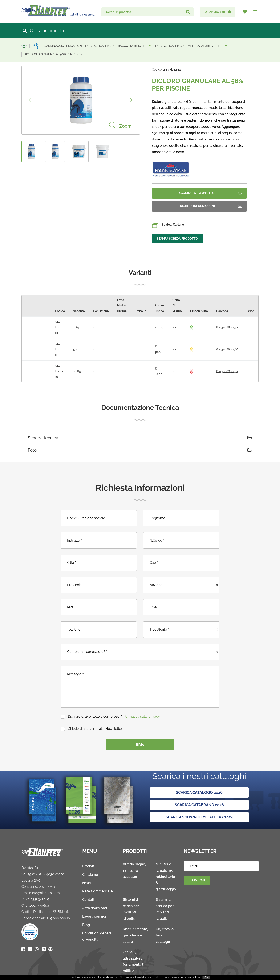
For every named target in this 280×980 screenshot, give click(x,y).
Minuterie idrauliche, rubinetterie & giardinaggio (166, 860)
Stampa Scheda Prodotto (177, 239)
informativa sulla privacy (141, 700)
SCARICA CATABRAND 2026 (199, 788)
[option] (81, 100)
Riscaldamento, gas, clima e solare (135, 919)
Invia (140, 728)
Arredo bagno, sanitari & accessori (134, 854)
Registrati (197, 864)
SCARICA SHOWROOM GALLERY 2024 (199, 801)
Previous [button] (30, 100)
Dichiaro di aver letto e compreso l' (110, 700)
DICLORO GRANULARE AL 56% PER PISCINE (54, 54)
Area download (95, 892)
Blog (86, 908)
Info (197, 977)
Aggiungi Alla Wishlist (210, 193)
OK (206, 977)
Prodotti (89, 850)
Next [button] (131, 100)
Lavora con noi (94, 900)
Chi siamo (90, 858)
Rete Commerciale (98, 875)
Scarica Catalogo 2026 (199, 776)
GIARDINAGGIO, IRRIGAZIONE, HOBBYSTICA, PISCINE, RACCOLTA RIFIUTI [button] (97, 46)
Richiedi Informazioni (211, 206)
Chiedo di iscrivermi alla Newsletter (91, 712)
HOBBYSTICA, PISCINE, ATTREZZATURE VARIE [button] (191, 46)
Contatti (89, 883)
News (87, 866)
